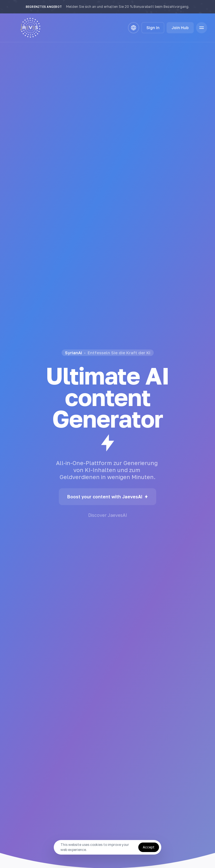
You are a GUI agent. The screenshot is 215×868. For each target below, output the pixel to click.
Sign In (153, 28)
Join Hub (180, 28)
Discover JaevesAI (108, 515)
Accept (149, 847)
